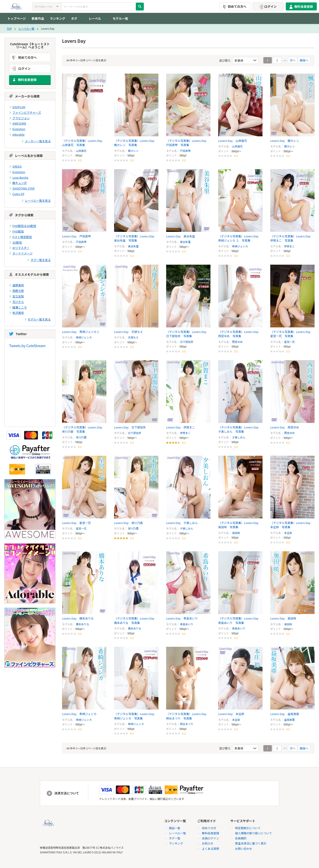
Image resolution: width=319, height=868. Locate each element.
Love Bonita (19, 177)
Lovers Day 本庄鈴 (231, 714)
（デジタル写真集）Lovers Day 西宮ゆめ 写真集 (240, 334)
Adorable (17, 134)
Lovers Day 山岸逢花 (233, 141)
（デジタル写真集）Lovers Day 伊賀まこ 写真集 (292, 238)
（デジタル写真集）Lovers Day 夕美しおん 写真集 (240, 429)
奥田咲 (236, 533)
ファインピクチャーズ (25, 112)
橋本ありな (83, 624)
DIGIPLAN (17, 107)
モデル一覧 (120, 18)
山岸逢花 (81, 151)
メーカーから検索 (24, 96)
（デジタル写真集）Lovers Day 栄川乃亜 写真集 (84, 429)
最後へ (304, 60)
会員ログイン (210, 839)
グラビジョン (19, 118)
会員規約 (241, 839)
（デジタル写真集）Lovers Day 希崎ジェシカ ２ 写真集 (240, 238)
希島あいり (187, 624)
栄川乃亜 (81, 437)
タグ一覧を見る (39, 258)
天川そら (17, 300)
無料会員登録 (300, 6)
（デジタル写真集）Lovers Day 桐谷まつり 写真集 (188, 716)
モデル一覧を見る (38, 317)
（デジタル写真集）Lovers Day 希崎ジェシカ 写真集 (136, 716)
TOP (9, 28)
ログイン (267, 6)
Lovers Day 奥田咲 (283, 619)
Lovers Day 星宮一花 (77, 523)
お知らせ (208, 844)
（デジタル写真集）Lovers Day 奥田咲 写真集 (240, 525)
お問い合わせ (243, 849)
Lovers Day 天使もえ (129, 332)
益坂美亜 (290, 720)
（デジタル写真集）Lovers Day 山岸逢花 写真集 (84, 143)
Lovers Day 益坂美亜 (285, 714)
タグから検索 (21, 214)
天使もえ (133, 337)
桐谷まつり (187, 724)
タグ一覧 (175, 839)
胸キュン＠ (18, 182)
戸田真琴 (185, 151)
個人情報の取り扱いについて (254, 834)
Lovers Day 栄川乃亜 (129, 523)
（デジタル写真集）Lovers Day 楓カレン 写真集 (136, 143)
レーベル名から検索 (26, 155)
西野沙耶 (17, 289)
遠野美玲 (17, 283)
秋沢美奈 (17, 311)
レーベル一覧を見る (36, 199)
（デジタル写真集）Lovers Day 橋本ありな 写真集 (136, 621)
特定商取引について (248, 828)
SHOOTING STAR (22, 187)
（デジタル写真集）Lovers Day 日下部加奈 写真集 (188, 334)
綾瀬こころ (18, 305)
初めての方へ (234, 6)
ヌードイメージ (21, 252)
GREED (15, 166)
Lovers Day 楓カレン (285, 141)
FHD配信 (17, 230)
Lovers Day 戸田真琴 (77, 236)
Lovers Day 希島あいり (182, 619)
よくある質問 (210, 849)
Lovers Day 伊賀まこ (181, 427)
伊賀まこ (290, 246)
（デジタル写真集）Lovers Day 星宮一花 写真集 (292, 334)
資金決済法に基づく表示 (251, 844)
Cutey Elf (17, 193)
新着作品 (38, 18)
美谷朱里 (133, 246)
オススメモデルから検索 (29, 273)
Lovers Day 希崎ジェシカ (79, 714)
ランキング (58, 18)
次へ (293, 60)
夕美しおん (239, 437)
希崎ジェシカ (240, 246)
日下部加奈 (187, 342)
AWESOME (18, 123)
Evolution (17, 129)
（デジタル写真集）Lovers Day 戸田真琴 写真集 (188, 143)
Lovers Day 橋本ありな (78, 619)
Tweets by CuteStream (27, 343)
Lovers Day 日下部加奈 (130, 427)
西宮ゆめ (237, 342)
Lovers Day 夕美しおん (182, 523)
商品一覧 (175, 828)
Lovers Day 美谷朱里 (181, 236)
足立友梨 (17, 294)
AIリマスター (19, 246)
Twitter (18, 332)
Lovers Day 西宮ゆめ (285, 427)
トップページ (17, 18)
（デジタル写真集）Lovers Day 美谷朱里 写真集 (136, 238)
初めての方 (209, 828)
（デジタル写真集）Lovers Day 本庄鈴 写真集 (292, 525)
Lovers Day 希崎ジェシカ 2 (81, 332)
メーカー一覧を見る (36, 141)
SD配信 (16, 241)
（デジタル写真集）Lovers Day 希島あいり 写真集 (240, 621)
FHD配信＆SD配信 (23, 225)
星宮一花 (290, 342)
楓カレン (133, 151)
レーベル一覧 (26, 28)
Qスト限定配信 (20, 236)
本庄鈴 (288, 533)
